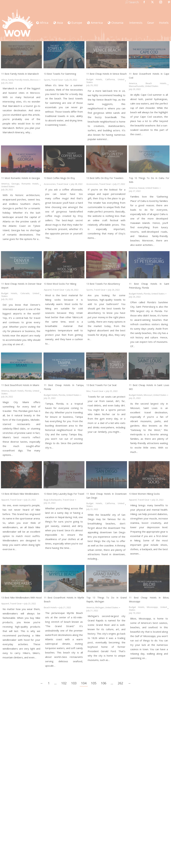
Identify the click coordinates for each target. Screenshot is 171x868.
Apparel (48, 290)
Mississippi (152, 607)
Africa (4, 80)
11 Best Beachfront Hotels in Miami (20, 385)
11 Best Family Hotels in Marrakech (20, 74)
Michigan (100, 607)
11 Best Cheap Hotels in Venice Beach (107, 74)
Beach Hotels (156, 83)
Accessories (50, 184)
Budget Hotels (94, 79)
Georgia (15, 184)
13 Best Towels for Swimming (60, 74)
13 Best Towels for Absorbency (103, 284)
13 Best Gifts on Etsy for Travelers (105, 178)
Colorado (25, 293)
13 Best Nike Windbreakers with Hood (21, 598)
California (110, 79)
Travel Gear (57, 80)
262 (120, 683)
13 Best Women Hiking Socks (144, 494)
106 (104, 683)
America (133, 83)
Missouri (148, 395)
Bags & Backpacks (53, 500)
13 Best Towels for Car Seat (101, 385)
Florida (147, 294)
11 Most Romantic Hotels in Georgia (21, 178)
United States (152, 86)
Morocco (34, 80)
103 (74, 683)
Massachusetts (136, 86)
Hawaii (141, 188)
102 (64, 683)
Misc (89, 391)
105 (94, 683)
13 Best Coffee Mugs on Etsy (59, 178)
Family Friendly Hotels (19, 80)
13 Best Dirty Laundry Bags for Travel (64, 494)
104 (84, 683)
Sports (47, 80)
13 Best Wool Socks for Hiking (60, 284)
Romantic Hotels (30, 184)
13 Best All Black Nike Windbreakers (20, 494)
